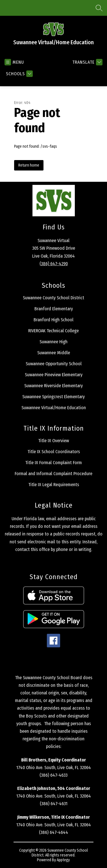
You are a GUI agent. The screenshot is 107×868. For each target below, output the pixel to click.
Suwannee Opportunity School (54, 364)
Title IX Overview (53, 441)
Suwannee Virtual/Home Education (54, 408)
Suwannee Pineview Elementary (54, 375)
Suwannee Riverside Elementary (53, 386)
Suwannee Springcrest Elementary (53, 397)
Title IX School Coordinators (54, 452)
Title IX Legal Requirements (54, 485)
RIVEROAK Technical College (53, 331)
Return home (29, 165)
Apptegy (63, 860)
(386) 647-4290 (54, 264)
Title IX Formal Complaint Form (53, 463)
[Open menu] (14, 62)
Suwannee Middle (54, 353)
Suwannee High (53, 342)
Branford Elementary (54, 309)
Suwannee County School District (53, 298)
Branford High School (53, 320)
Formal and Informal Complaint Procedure (53, 474)
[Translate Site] (87, 62)
